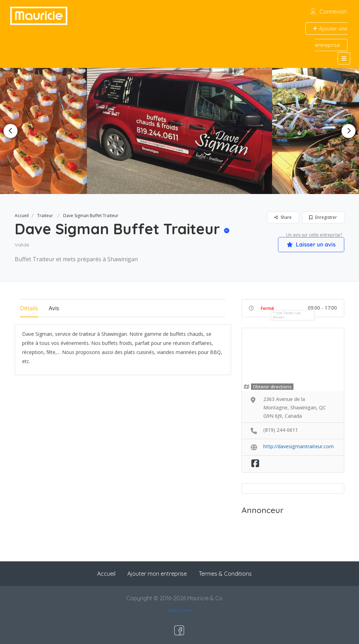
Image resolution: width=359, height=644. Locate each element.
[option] (179, 131)
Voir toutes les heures (287, 315)
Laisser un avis (311, 244)
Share (283, 217)
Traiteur (45, 216)
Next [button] (348, 131)
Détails (29, 308)
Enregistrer (323, 217)
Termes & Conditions (225, 574)
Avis (54, 308)
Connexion (333, 12)
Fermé (267, 308)
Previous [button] (11, 131)
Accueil (22, 216)
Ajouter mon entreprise (157, 574)
